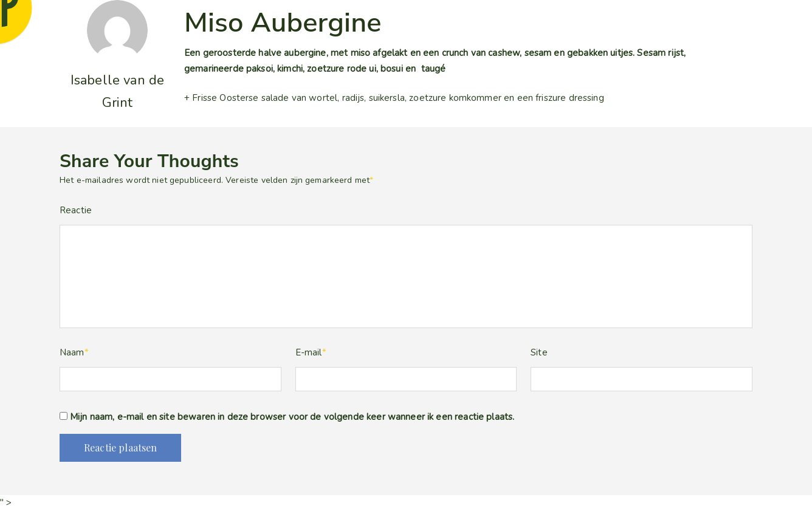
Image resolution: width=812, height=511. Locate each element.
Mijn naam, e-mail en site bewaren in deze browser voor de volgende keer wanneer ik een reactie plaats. (292, 417)
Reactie (76, 210)
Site (539, 352)
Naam (74, 352)
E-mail (311, 352)
